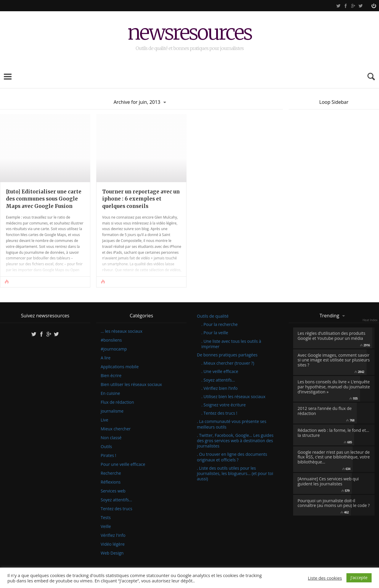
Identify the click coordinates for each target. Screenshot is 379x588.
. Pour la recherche (220, 324)
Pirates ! (108, 455)
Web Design (112, 553)
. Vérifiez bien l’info (219, 388)
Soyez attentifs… (116, 500)
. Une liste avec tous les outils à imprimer (231, 344)
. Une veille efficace (220, 371)
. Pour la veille (215, 333)
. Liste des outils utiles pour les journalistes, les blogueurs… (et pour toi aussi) (235, 473)
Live (105, 420)
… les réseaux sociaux (122, 331)
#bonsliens (111, 340)
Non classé (111, 438)
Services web (113, 491)
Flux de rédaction (117, 402)
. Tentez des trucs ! (219, 413)
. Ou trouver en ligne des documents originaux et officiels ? (232, 457)
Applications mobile (120, 367)
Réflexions (111, 482)
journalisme (112, 411)
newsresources (190, 33)
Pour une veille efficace (123, 464)
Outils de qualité (213, 316)
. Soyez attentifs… (218, 380)
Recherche (111, 473)
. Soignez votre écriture (224, 405)
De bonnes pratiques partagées (227, 355)
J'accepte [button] (359, 577)
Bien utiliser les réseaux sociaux (131, 385)
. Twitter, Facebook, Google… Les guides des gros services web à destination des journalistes (235, 441)
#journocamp (114, 349)
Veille (106, 526)
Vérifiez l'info (113, 535)
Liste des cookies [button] (325, 578)
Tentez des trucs (117, 509)
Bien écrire (111, 376)
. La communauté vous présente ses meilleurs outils (232, 424)
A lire (106, 358)
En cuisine (110, 393)
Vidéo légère (113, 544)
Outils (106, 447)
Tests (106, 518)
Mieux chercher (116, 429)
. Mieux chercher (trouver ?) (228, 363)
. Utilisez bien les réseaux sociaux (233, 396)
